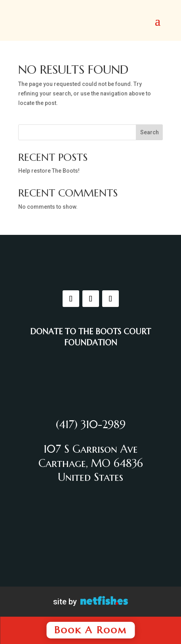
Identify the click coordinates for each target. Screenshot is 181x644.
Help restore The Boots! (49, 171)
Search (150, 132)
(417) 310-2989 (91, 425)
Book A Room (90, 630)
